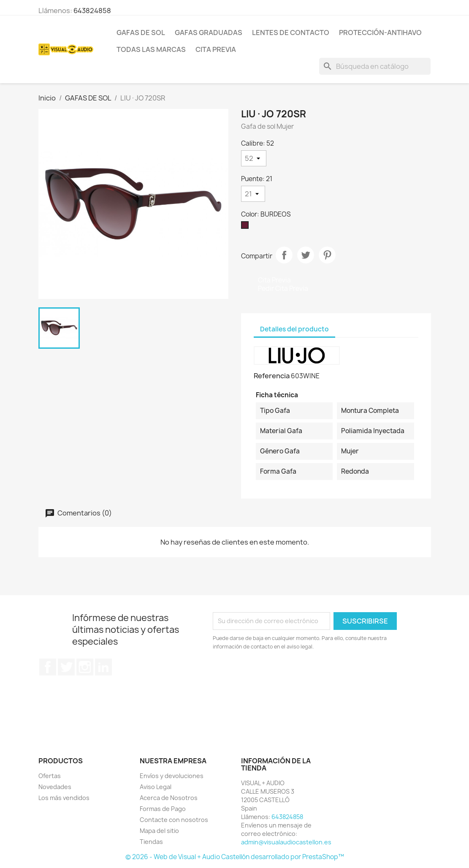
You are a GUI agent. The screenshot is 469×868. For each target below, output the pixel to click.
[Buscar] (375, 66)
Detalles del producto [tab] (294, 329)
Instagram (85, 667)
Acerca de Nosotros (169, 798)
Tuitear (306, 255)
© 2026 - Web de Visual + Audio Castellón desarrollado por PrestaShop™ (235, 857)
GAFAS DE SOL (141, 33)
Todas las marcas (151, 49)
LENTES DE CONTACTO (291, 33)
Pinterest (327, 255)
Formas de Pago (163, 809)
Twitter (66, 667)
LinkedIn (103, 667)
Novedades (55, 787)
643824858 (92, 11)
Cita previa (216, 49)
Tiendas (151, 842)
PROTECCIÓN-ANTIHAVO (380, 33)
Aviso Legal (156, 787)
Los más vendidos (64, 798)
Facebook (48, 667)
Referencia (272, 376)
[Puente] (253, 194)
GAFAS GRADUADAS (209, 33)
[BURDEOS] (247, 227)
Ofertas (50, 776)
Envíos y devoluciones (172, 776)
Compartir (284, 255)
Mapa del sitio (159, 831)
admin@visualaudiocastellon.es (286, 842)
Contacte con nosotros (174, 820)
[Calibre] (254, 158)
